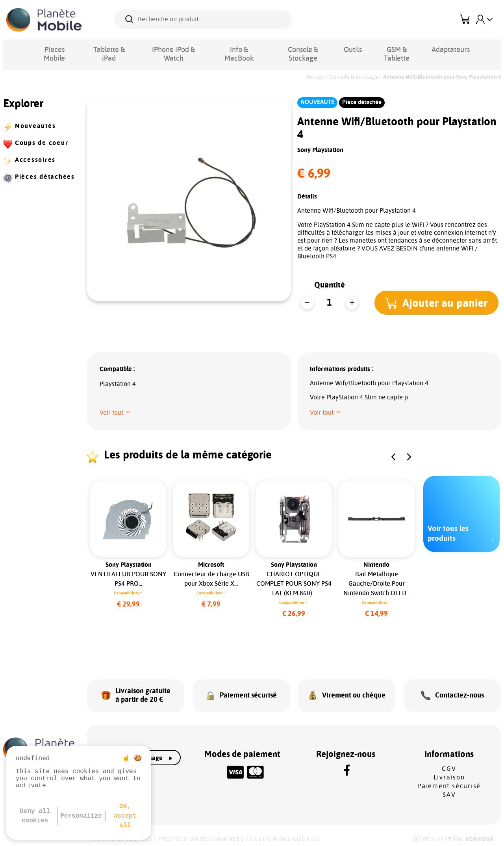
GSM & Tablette (385, 50)
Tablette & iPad (107, 50)
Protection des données (201, 835)
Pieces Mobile (54, 50)
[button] (438, 302)
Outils (343, 50)
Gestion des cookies (285, 835)
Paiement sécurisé (449, 782)
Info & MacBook (233, 50)
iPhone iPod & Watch (169, 50)
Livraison (449, 773)
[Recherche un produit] (203, 20)
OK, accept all (125, 816)
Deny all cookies (35, 816)
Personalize (81, 816)
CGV (449, 764)
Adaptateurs (436, 50)
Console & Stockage (295, 50)
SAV (449, 790)
